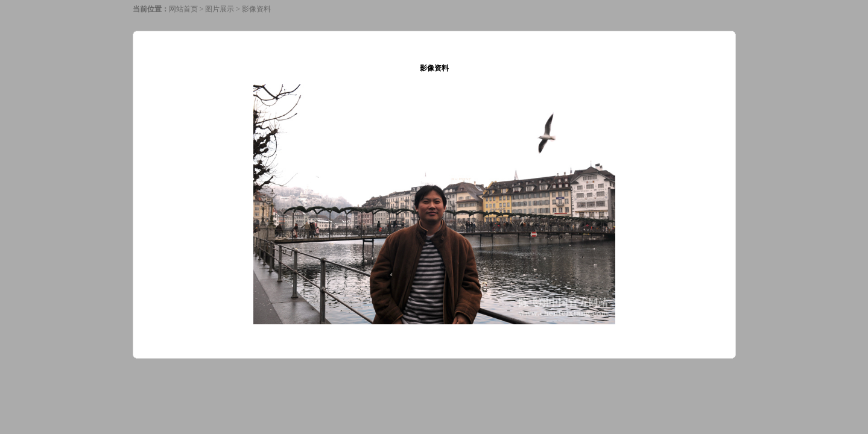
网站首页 (183, 9)
